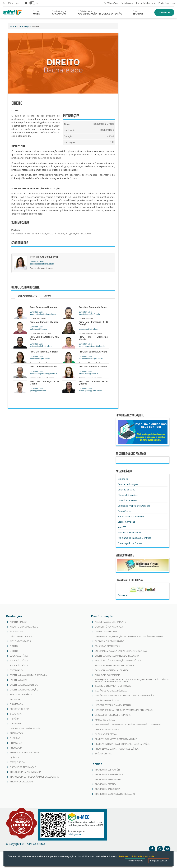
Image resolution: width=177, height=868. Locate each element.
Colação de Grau (127, 490)
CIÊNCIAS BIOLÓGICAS (21, 637)
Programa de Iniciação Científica (134, 538)
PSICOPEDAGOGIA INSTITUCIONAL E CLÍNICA (117, 749)
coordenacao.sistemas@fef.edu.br (92, 346)
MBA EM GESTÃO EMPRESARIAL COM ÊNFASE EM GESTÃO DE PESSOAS (128, 725)
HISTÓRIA (15, 719)
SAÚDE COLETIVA (103, 754)
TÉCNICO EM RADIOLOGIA (108, 789)
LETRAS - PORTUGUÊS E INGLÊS (25, 728)
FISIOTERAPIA (16, 704)
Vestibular (164, 12)
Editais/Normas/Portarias (131, 516)
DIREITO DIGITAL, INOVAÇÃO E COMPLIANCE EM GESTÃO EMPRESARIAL (129, 637)
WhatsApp (111, 3)
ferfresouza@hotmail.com (88, 329)
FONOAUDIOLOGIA (20, 709)
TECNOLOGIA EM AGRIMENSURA (26, 772)
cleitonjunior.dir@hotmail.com (41, 346)
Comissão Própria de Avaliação (134, 506)
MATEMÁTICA (17, 733)
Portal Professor (167, 3)
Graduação (25, 26)
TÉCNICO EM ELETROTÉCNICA (109, 775)
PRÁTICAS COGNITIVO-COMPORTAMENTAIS (116, 739)
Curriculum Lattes (37, 262)
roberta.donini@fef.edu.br (88, 374)
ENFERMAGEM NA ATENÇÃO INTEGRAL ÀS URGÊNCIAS (121, 651)
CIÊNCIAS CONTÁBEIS (20, 641)
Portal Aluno (127, 3)
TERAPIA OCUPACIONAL (22, 782)
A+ (17, 3)
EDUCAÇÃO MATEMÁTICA (108, 646)
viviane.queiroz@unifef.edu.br (90, 391)
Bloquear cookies (159, 861)
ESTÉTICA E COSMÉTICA (21, 695)
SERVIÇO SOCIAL (18, 762)
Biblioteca (123, 479)
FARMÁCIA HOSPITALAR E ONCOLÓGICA (115, 666)
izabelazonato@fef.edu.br (40, 359)
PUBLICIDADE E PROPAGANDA (25, 753)
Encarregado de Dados (130, 543)
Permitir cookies (135, 861)
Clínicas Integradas (128, 495)
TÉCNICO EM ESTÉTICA (106, 784)
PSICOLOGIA (16, 748)
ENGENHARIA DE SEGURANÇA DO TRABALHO (117, 656)
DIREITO (14, 646)
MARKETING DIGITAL (105, 720)
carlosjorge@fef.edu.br (39, 329)
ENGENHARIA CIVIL (19, 680)
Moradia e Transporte (129, 532)
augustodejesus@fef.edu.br (89, 314)
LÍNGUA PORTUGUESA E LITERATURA (113, 715)
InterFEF (122, 527)
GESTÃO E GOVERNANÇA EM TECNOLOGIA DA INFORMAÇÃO (124, 696)
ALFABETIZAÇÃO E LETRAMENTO (111, 622)
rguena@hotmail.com (38, 391)
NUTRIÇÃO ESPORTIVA (106, 734)
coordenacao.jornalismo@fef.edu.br (44, 374)
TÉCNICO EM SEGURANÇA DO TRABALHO (115, 794)
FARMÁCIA (15, 699)
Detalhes (124, 856)
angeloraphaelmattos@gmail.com (43, 314)
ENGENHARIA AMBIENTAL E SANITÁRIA (28, 675)
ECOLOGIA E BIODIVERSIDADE (109, 641)
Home (13, 26)
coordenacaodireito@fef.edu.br (42, 264)
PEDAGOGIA (16, 743)
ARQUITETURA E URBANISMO (24, 627)
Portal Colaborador (146, 3)
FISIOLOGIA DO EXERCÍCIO (108, 675)
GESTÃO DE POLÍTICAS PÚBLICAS (111, 691)
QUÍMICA (14, 758)
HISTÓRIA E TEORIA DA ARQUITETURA (113, 705)
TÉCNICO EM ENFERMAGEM (108, 779)
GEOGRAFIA (16, 714)
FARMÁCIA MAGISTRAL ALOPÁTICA (112, 670)
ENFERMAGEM (17, 670)
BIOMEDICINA (17, 632)
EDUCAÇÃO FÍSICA (19, 656)
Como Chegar (125, 511)
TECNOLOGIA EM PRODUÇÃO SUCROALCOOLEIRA (34, 777)
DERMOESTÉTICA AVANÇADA (109, 627)
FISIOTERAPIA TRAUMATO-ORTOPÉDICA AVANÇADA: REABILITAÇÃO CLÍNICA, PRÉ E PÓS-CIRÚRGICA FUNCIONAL (132, 681)
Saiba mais (124, 595)
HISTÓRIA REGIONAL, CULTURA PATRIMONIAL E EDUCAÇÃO (124, 710)
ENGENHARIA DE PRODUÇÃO (24, 690)
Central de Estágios (128, 484)
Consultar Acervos (127, 500)
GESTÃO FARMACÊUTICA (107, 700)
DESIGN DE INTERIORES (106, 632)
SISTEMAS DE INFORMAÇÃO (23, 767)
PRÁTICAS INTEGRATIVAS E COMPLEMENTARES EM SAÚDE (122, 744)
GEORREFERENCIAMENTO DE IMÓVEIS (113, 686)
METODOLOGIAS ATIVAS (107, 730)
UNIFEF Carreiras (126, 522)
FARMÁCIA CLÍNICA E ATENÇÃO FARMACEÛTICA (118, 661)
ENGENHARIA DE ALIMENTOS (24, 685)
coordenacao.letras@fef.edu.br (90, 359)
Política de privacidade (143, 856)
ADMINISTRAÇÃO (18, 622)
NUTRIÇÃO (15, 738)
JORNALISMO (16, 724)
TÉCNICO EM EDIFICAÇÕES (108, 770)
